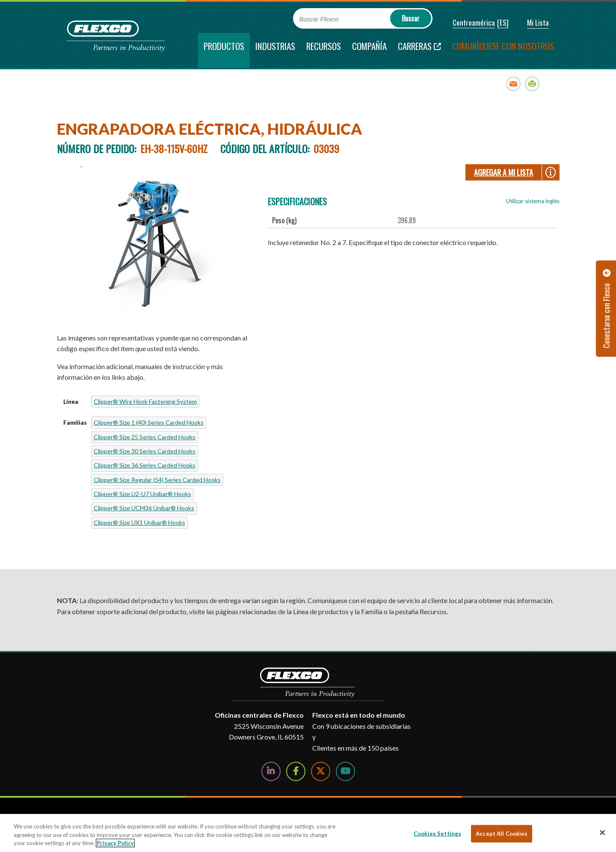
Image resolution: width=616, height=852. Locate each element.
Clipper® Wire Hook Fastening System (145, 401)
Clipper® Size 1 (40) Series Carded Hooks (149, 422)
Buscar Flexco (319, 19)
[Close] (602, 832)
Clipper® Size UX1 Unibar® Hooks (139, 522)
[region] (308, 833)
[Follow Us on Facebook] (296, 771)
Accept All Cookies (502, 833)
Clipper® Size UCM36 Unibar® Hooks (144, 508)
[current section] (224, 50)
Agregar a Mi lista (503, 172)
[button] (468, 23)
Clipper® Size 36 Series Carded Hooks (145, 465)
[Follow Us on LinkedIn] (271, 771)
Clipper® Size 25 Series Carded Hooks (145, 437)
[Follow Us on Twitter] (321, 771)
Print (532, 84)
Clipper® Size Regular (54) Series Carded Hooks (157, 480)
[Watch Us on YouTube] (345, 771)
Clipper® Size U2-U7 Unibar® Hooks (142, 494)
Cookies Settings (437, 833)
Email (514, 84)
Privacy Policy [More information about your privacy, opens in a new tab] (115, 843)
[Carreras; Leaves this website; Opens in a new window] (419, 50)
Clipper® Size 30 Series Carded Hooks (145, 451)
